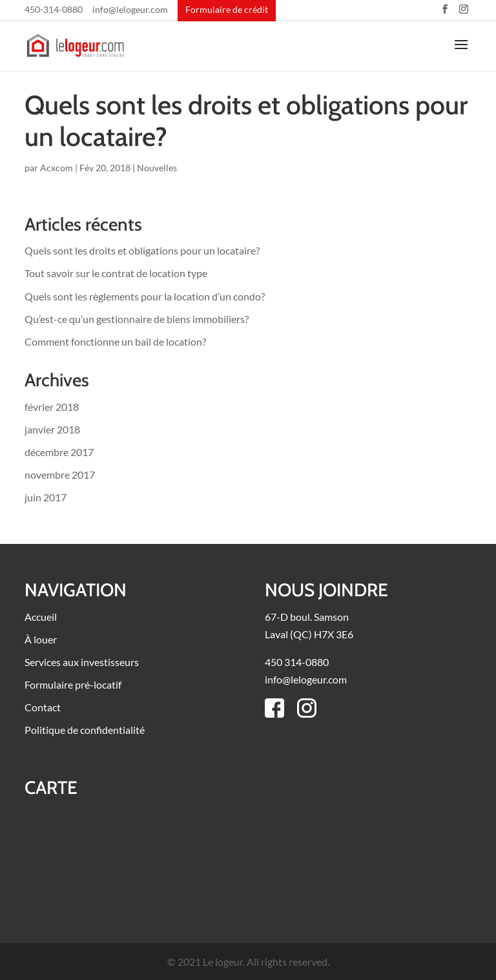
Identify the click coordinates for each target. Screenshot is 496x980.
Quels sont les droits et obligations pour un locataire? (246, 120)
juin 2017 (46, 497)
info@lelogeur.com (130, 10)
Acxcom (57, 168)
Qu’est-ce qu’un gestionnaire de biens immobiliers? (137, 319)
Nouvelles (157, 168)
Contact (43, 707)
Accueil (41, 617)
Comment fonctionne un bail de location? (115, 341)
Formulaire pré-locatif (73, 684)
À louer (41, 639)
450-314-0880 (54, 10)
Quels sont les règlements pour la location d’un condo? (145, 296)
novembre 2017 (60, 474)
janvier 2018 (52, 429)
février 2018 (52, 407)
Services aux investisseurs (82, 662)
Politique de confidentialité (85, 730)
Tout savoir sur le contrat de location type (116, 273)
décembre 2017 (59, 452)
